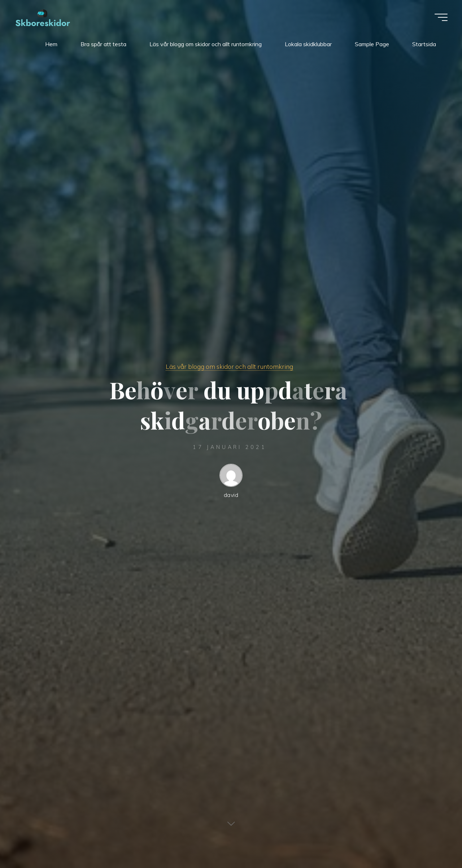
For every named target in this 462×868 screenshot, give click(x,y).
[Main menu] (441, 17)
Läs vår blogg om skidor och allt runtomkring (229, 366)
